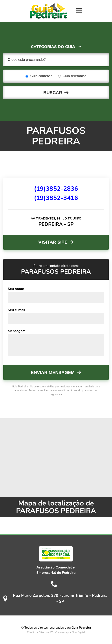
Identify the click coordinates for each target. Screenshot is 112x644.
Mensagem (17, 331)
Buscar (53, 93)
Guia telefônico (72, 76)
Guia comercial (39, 76)
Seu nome (16, 289)
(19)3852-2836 (56, 189)
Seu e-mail (17, 310)
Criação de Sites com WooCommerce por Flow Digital (56, 632)
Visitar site (53, 242)
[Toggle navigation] (79, 11)
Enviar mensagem (53, 372)
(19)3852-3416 (56, 198)
